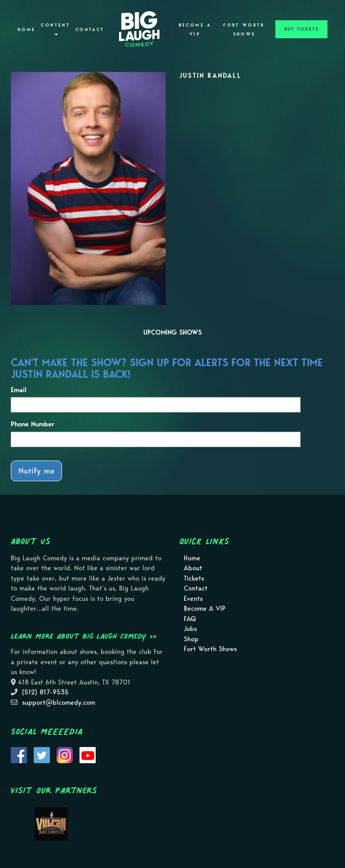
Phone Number (33, 424)
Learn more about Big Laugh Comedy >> (84, 636)
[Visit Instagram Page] (65, 754)
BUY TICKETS (301, 29)
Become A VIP (195, 30)
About (193, 568)
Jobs (190, 629)
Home (27, 30)
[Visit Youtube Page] (88, 754)
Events (193, 599)
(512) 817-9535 (45, 692)
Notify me (36, 471)
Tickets (194, 578)
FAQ (190, 619)
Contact (90, 30)
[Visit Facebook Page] (19, 754)
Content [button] (55, 29)
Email (19, 390)
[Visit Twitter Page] (42, 754)
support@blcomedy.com (59, 702)
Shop (191, 639)
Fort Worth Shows (244, 30)
